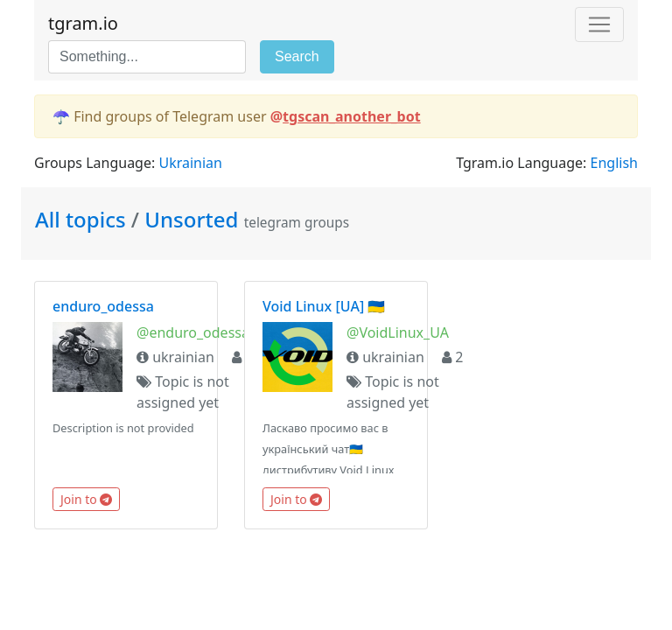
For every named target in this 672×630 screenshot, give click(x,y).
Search (297, 56)
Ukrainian (190, 163)
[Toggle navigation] (599, 24)
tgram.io (83, 23)
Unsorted (191, 219)
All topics (83, 219)
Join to (86, 499)
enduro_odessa (103, 306)
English (614, 163)
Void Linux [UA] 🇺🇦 (324, 306)
